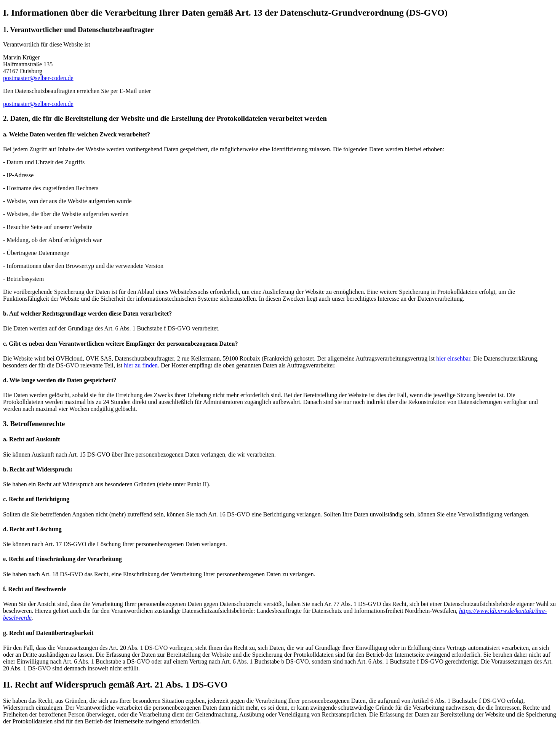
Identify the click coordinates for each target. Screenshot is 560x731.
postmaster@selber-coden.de (38, 78)
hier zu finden (141, 365)
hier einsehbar (453, 358)
